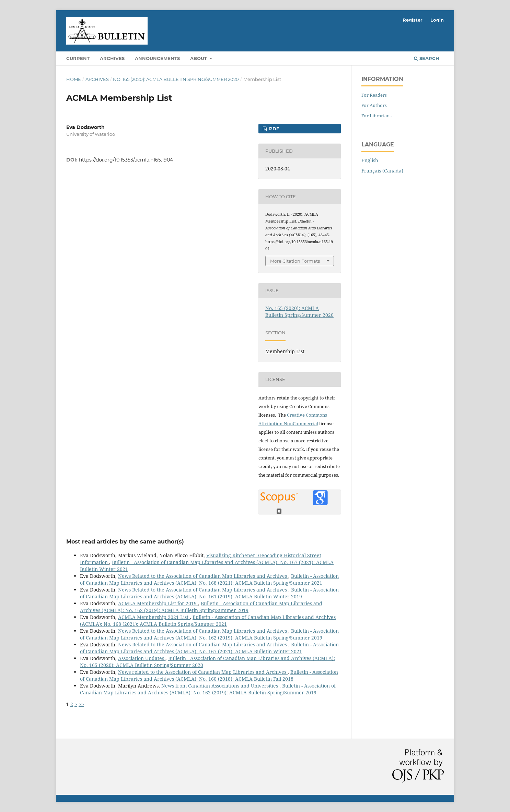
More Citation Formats (295, 261)
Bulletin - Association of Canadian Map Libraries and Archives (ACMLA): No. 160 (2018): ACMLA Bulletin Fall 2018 (209, 675)
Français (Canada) (382, 171)
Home (74, 79)
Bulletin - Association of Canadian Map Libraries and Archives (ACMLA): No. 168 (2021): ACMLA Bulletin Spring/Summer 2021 (209, 579)
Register (413, 20)
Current (78, 58)
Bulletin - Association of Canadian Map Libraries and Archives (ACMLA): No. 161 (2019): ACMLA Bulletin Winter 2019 (209, 593)
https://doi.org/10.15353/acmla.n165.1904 (126, 160)
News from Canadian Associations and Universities (220, 686)
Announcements (157, 58)
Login (437, 20)
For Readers (374, 95)
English (370, 160)
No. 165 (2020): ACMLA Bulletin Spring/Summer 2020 (176, 79)
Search (427, 58)
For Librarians (376, 116)
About (199, 58)
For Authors (374, 105)
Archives (112, 58)
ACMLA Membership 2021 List (154, 617)
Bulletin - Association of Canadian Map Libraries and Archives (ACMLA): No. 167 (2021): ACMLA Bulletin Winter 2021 (209, 648)
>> (81, 704)
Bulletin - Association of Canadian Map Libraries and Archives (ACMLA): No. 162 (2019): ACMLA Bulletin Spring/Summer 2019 (201, 607)
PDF (273, 129)
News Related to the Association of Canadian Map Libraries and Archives (203, 576)
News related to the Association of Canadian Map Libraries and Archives (203, 672)
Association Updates (142, 658)
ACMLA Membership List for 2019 (158, 603)
